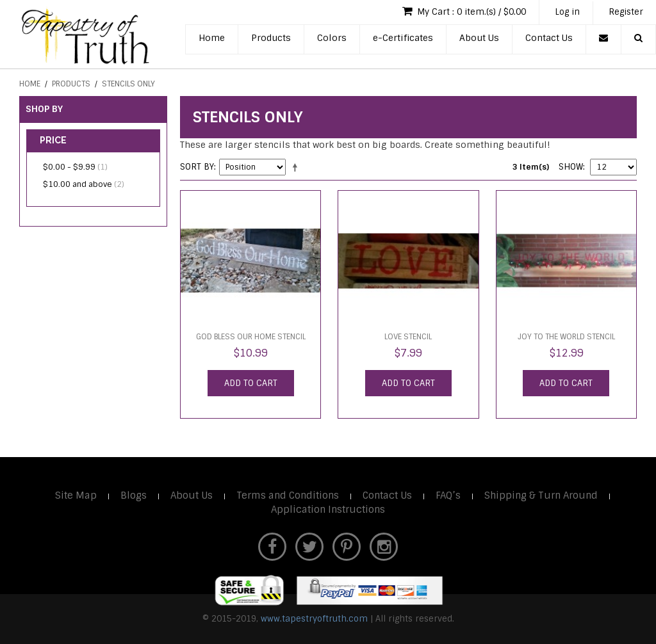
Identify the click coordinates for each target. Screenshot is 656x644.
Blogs (134, 495)
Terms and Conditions (288, 495)
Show (571, 167)
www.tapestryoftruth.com (314, 619)
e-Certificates (403, 38)
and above (84, 184)
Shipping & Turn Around (541, 495)
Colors (332, 38)
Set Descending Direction (297, 167)
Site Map (76, 495)
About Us (479, 38)
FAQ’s (448, 495)
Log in (567, 12)
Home (212, 38)
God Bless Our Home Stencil (251, 337)
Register (626, 12)
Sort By (197, 167)
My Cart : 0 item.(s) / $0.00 (464, 11)
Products (271, 38)
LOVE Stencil (408, 337)
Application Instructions (328, 510)
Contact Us (549, 38)
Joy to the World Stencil (566, 337)
